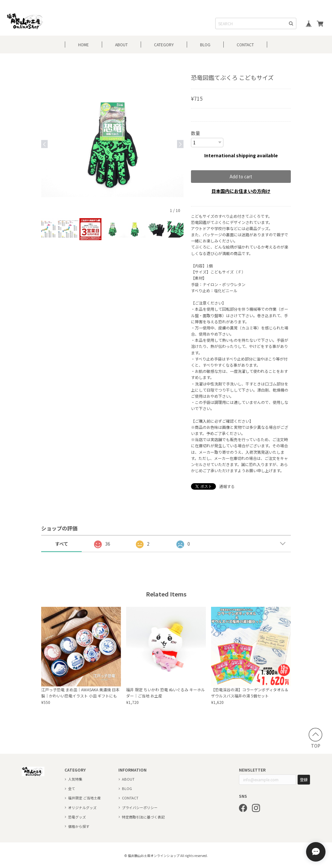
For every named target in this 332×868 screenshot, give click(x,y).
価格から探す (79, 826)
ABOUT (121, 45)
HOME (83, 45)
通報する (227, 486)
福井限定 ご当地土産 (84, 797)
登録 (304, 779)
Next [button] (180, 144)
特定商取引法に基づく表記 (143, 817)
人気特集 (75, 779)
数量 (196, 133)
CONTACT (245, 45)
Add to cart (241, 176)
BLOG (205, 45)
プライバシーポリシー (140, 807)
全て (72, 788)
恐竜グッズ (77, 817)
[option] (112, 144)
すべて (62, 543)
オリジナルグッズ (82, 807)
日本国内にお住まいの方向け (241, 191)
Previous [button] (44, 144)
